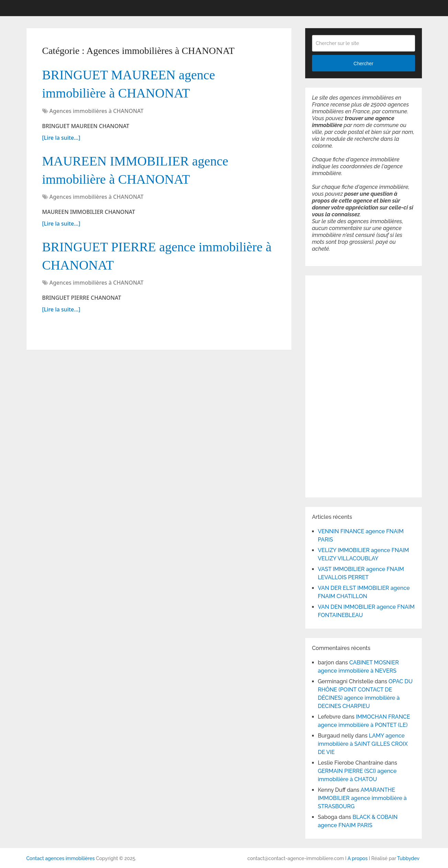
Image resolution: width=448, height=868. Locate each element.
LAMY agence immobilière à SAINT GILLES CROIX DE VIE (363, 744)
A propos (358, 858)
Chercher (364, 64)
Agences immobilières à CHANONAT (96, 111)
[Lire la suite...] (61, 138)
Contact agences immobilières (61, 858)
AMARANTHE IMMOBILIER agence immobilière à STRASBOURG (362, 798)
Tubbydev (408, 858)
